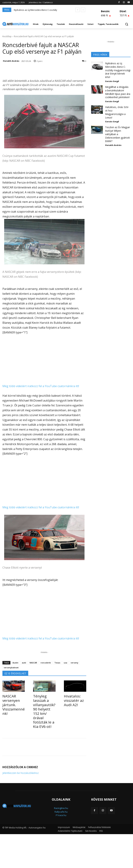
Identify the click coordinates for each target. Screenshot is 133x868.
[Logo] (15, 24)
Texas (57, 663)
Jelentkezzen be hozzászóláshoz (21, 761)
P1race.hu (61, 803)
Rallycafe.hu (61, 800)
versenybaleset (11, 667)
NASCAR (33, 663)
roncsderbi (46, 663)
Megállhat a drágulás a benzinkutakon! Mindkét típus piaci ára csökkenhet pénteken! (117, 85)
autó (24, 663)
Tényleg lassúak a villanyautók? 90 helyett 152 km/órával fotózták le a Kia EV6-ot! (44, 705)
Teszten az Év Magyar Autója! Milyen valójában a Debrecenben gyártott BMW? (117, 119)
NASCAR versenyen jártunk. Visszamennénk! (13, 702)
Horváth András (11, 61)
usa (65, 663)
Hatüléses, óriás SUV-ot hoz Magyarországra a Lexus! (117, 102)
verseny (74, 663)
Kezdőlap (7, 36)
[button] (127, 24)
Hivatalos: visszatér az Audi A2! (72, 700)
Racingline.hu (61, 796)
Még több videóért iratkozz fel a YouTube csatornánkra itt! (41, 386)
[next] (83, 10)
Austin (15, 663)
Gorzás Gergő (112, 76)
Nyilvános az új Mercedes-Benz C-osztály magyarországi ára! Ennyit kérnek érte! (118, 67)
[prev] (77, 10)
